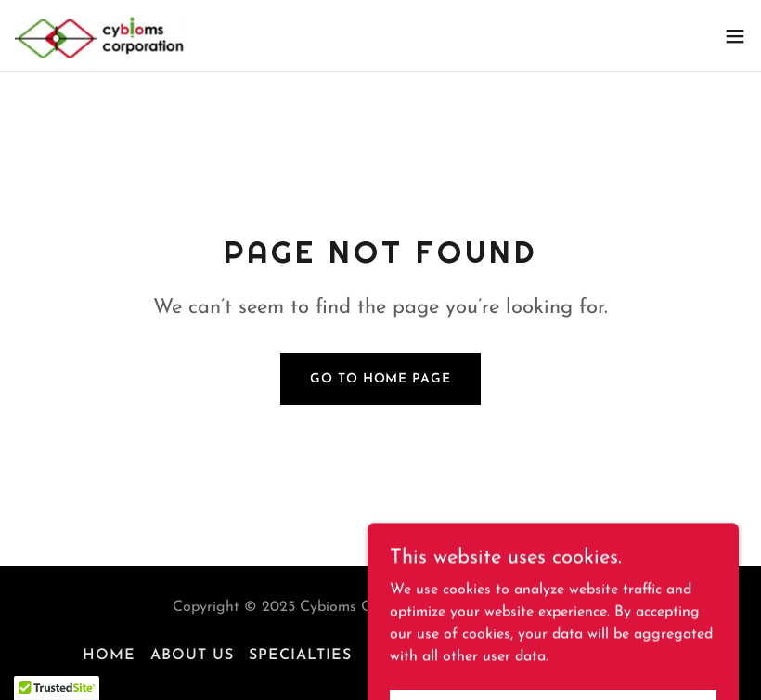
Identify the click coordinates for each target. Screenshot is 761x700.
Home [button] (109, 655)
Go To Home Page (380, 379)
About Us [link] (192, 655)
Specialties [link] (300, 655)
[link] (125, 36)
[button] (735, 36)
